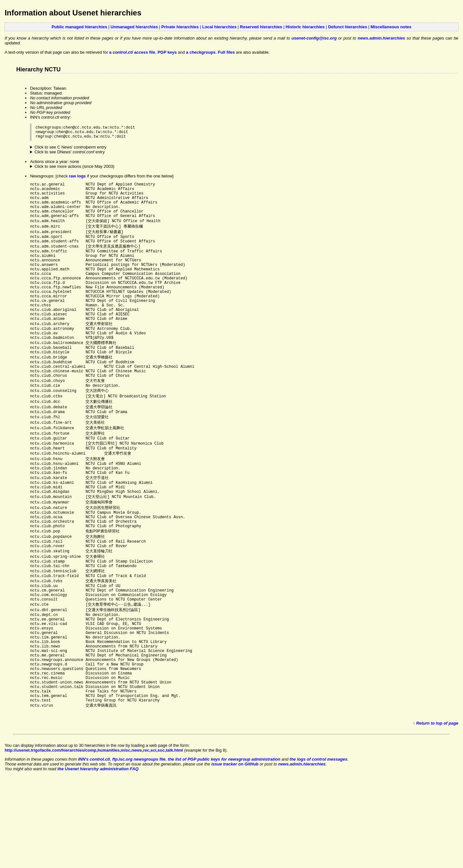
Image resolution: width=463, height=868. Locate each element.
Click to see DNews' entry (70, 155)
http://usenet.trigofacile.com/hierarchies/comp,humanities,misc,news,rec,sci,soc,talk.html (94, 839)
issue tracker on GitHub (235, 852)
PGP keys (167, 52)
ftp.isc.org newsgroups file (139, 848)
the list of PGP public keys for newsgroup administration (224, 848)
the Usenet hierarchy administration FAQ (98, 857)
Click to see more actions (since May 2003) (74, 169)
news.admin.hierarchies (381, 38)
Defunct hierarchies (347, 27)
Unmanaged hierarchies (134, 27)
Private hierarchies (180, 27)
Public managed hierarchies (79, 27)
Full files (227, 52)
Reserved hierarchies (261, 27)
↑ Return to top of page (436, 812)
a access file (132, 52)
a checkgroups (201, 52)
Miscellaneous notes (391, 27)
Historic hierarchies (305, 27)
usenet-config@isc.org (314, 38)
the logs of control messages (319, 848)
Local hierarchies (219, 27)
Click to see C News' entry (70, 150)
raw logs (77, 179)
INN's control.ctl (94, 848)
